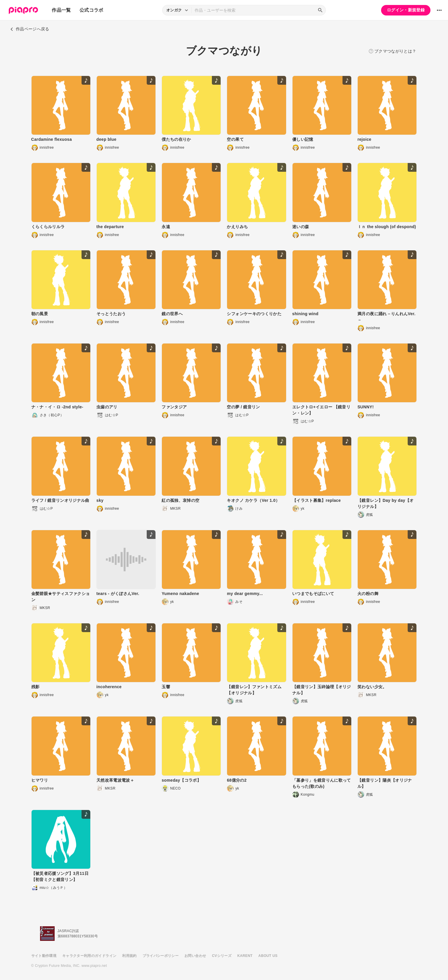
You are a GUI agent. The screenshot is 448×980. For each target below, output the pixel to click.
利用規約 (129, 956)
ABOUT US (268, 956)
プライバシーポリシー (161, 956)
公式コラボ (91, 10)
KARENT (245, 956)
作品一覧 (61, 10)
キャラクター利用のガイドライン (89, 956)
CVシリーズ (222, 956)
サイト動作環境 (44, 956)
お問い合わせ (195, 956)
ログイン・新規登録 (406, 10)
